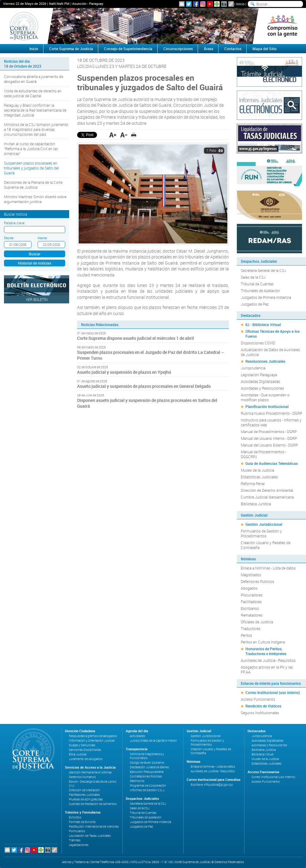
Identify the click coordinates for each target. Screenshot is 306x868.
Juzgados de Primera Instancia (266, 297)
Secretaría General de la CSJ (263, 270)
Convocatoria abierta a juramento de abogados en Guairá (34, 79)
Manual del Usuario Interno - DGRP (269, 438)
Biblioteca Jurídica (256, 504)
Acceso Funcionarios (258, 699)
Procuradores (252, 595)
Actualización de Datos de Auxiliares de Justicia (270, 352)
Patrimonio (137, 781)
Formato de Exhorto (82, 822)
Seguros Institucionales (260, 713)
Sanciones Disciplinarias (85, 750)
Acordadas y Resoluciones (262, 388)
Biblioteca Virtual (262, 754)
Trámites (75, 840)
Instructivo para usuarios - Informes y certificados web (271, 422)
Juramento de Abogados (86, 759)
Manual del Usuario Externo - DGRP (269, 445)
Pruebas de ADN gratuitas (86, 799)
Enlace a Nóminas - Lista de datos (268, 568)
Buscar (35, 254)
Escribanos (250, 608)
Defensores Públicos (257, 581)
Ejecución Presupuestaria (147, 772)
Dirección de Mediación (84, 790)
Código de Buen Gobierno (147, 763)
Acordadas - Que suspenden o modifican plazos (265, 397)
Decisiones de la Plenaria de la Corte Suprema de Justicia (33, 185)
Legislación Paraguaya (259, 375)
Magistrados (251, 575)
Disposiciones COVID (258, 343)
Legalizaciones (79, 845)
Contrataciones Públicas (146, 776)
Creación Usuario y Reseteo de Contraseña (266, 545)
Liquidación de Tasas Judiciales (90, 836)
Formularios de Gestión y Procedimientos (261, 533)
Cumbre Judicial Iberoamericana (267, 497)
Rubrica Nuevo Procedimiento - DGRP (271, 413)
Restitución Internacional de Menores (94, 827)
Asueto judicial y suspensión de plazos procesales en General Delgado (144, 386)
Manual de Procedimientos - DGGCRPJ (263, 454)
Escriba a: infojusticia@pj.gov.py (212, 785)
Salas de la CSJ (253, 277)
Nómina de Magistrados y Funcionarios (147, 756)
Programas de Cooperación (148, 786)
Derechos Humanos (82, 777)
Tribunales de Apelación (260, 291)
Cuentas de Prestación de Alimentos (93, 804)
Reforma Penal (253, 484)
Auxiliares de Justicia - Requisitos (268, 660)
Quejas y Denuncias (82, 745)
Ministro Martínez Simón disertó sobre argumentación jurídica (35, 199)
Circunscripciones (178, 49)
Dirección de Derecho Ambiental (267, 490)
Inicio (240, 4)
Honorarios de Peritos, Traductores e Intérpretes (266, 651)
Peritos (246, 635)
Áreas (209, 49)
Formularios (77, 831)
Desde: (9, 238)
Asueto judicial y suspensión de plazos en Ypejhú (124, 372)
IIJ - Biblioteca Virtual (263, 325)
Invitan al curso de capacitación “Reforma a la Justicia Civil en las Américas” (31, 149)
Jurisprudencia (253, 368)
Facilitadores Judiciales (84, 795)
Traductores (251, 629)
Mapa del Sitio (265, 49)
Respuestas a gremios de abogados (93, 736)
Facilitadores (251, 602)
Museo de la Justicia (257, 470)
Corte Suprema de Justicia (71, 49)
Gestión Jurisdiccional (264, 524)
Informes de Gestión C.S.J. (147, 790)
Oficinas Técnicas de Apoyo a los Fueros (272, 334)
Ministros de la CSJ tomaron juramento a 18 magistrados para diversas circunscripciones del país (36, 129)
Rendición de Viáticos (263, 706)
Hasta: (43, 238)
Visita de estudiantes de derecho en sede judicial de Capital (33, 93)
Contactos (233, 49)
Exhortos (75, 817)
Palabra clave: (15, 223)
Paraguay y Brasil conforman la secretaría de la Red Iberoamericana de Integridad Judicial (35, 110)
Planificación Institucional (267, 406)
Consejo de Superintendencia (128, 49)
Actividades (137, 736)
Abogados (249, 588)
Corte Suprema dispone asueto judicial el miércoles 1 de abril (136, 338)
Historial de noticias (35, 263)
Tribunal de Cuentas (257, 284)
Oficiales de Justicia (257, 622)
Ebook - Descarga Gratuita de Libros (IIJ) (93, 784)
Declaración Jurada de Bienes (149, 767)
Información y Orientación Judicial (92, 741)
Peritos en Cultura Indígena (263, 642)
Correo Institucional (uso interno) (273, 692)
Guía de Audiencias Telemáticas (272, 463)
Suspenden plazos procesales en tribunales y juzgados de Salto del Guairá (31, 168)
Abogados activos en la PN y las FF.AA (267, 670)
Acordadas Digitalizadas (260, 381)
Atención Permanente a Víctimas (90, 772)
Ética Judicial (78, 754)
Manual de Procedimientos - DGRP (269, 432)
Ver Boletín (37, 299)
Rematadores (252, 615)
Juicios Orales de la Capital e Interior (153, 741)
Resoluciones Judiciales (265, 361)
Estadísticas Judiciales (259, 477)
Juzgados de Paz (255, 304)
